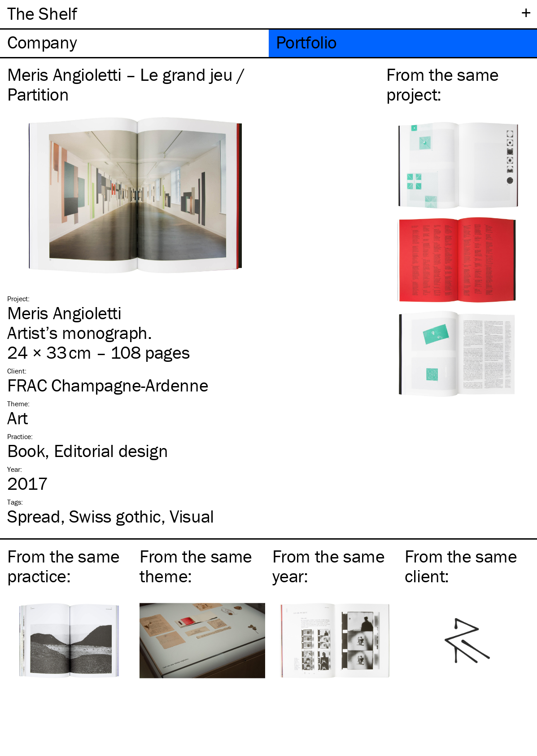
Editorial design (111, 451)
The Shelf (42, 13)
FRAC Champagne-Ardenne (108, 385)
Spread (34, 516)
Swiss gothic (115, 516)
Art (17, 418)
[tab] (134, 43)
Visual (192, 516)
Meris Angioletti (64, 313)
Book (26, 451)
